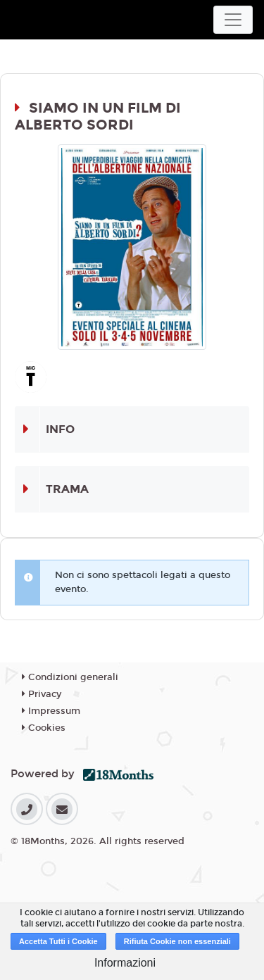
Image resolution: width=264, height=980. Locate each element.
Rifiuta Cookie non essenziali (177, 941)
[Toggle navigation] (233, 20)
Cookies (44, 728)
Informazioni (125, 963)
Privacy (42, 694)
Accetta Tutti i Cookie (58, 941)
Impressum (51, 711)
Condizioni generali (70, 677)
